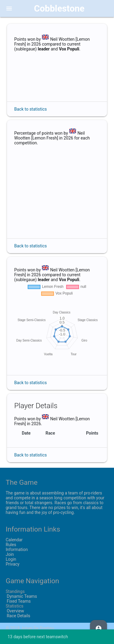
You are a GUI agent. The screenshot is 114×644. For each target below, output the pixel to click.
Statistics (15, 606)
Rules (11, 545)
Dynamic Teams (21, 596)
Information (17, 549)
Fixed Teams (18, 601)
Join (10, 554)
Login (11, 559)
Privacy (13, 564)
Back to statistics (31, 109)
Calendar (14, 540)
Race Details (18, 616)
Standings (15, 591)
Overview (15, 611)
